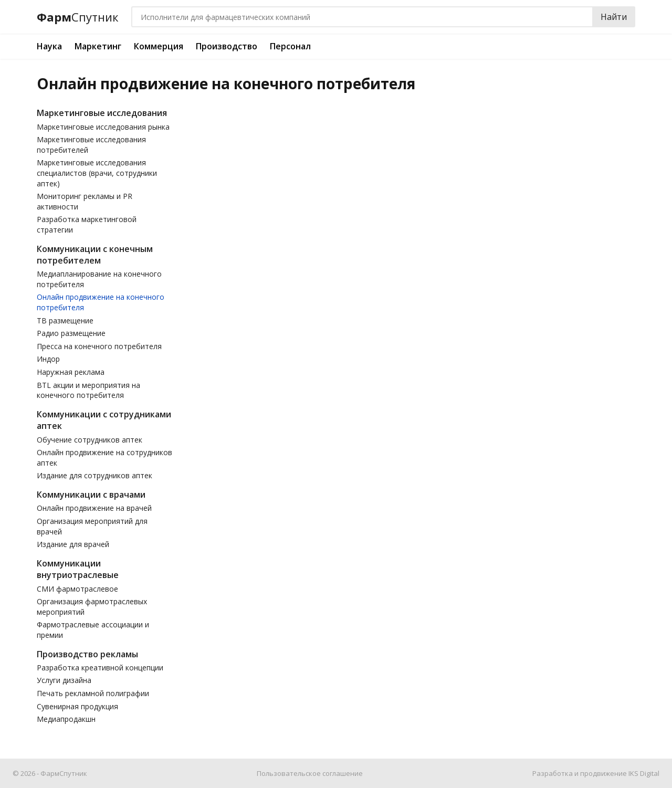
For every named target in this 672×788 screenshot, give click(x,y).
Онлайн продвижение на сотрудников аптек (104, 458)
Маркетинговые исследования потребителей (91, 145)
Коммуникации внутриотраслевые (78, 569)
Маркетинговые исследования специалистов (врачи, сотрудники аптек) (97, 173)
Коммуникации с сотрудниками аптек (104, 420)
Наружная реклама (71, 372)
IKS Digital (644, 773)
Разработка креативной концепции (100, 668)
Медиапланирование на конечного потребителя (99, 279)
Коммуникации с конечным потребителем (95, 255)
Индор (48, 359)
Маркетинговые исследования (102, 113)
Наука (49, 46)
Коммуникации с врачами (91, 495)
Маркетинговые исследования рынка (103, 127)
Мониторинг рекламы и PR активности (85, 201)
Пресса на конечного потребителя (99, 346)
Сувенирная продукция (77, 706)
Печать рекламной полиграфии (93, 693)
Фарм (78, 17)
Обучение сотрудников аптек (90, 440)
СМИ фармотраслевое (77, 589)
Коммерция (159, 46)
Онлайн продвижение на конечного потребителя (101, 302)
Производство (227, 46)
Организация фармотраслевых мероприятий (92, 607)
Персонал (290, 46)
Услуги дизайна (64, 680)
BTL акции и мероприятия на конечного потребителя (88, 390)
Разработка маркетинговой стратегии (87, 224)
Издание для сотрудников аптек (94, 475)
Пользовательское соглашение (310, 773)
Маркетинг (98, 46)
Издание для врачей (73, 544)
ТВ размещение (65, 321)
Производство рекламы (87, 654)
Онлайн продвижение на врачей (94, 508)
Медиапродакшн (66, 719)
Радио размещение (71, 333)
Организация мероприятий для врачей (92, 526)
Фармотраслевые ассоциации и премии (93, 630)
